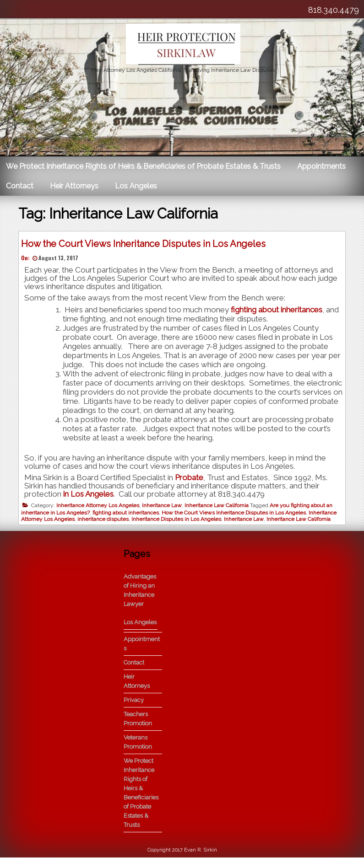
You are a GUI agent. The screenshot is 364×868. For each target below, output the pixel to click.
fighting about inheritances (279, 312)
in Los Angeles (91, 496)
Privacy (134, 710)
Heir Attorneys (74, 186)
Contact (20, 186)
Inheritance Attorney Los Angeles (100, 508)
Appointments (321, 166)
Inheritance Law (164, 508)
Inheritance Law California (219, 508)
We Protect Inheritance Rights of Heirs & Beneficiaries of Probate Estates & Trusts (143, 166)
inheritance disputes (105, 521)
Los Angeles (136, 186)
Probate (191, 480)
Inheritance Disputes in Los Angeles (179, 521)
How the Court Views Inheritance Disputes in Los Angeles (146, 246)
